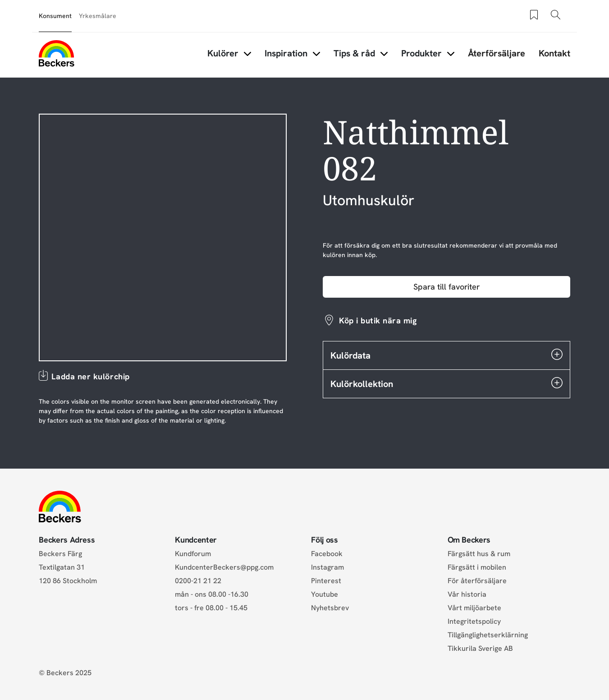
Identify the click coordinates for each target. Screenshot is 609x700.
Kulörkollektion (446, 383)
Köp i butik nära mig (378, 320)
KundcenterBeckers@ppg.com (226, 567)
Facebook (327, 554)
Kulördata (446, 355)
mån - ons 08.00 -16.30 (212, 594)
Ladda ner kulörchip (90, 376)
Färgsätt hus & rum (479, 554)
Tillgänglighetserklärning (488, 635)
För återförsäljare (477, 581)
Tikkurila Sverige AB (480, 648)
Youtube (325, 594)
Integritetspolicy (474, 621)
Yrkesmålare (98, 16)
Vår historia (467, 594)
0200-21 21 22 (198, 581)
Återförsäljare (497, 53)
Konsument (55, 16)
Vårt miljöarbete (474, 608)
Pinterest (326, 581)
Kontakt (554, 53)
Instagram (327, 567)
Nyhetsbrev (330, 608)
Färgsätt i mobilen (477, 567)
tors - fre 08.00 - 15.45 (211, 608)
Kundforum (193, 554)
